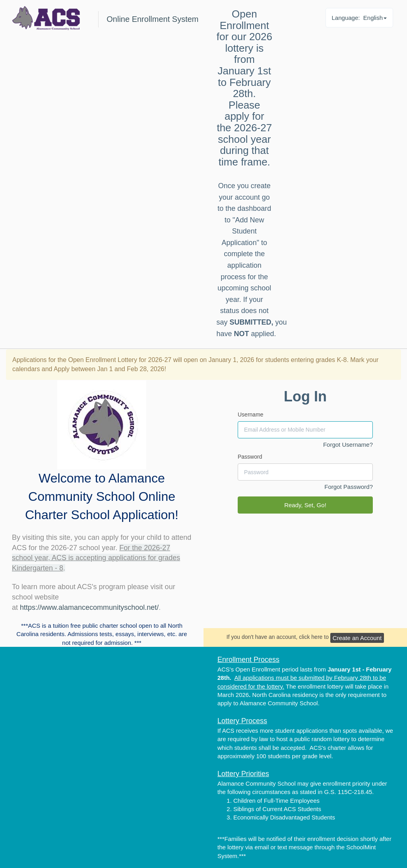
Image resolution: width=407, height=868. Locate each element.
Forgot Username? (348, 445)
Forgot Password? (349, 487)
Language (359, 18)
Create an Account (357, 638)
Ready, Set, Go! (305, 505)
